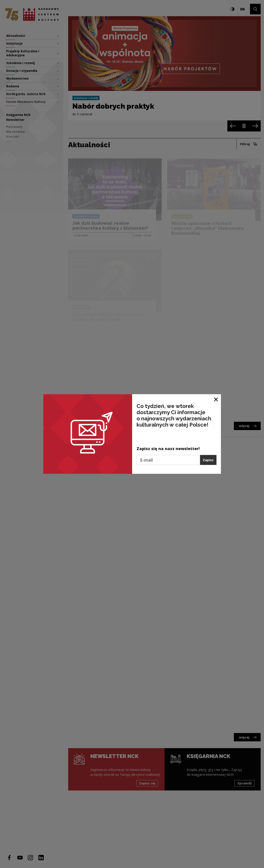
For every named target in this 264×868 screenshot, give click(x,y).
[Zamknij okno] (216, 399)
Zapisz (208, 460)
